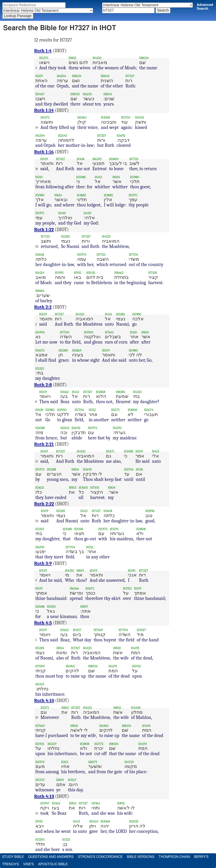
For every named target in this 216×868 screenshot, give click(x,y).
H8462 (119, 273)
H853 (73, 487)
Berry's (201, 857)
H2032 (134, 821)
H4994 (40, 332)
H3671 (90, 588)
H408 (81, 159)
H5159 (40, 684)
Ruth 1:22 (44, 230)
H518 (139, 469)
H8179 (93, 762)
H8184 (40, 291)
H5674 (149, 410)
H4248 (136, 708)
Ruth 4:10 (44, 701)
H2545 (63, 136)
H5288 (51, 469)
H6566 (74, 588)
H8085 (121, 392)
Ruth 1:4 (43, 51)
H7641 (109, 332)
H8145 (105, 76)
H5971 (133, 195)
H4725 (129, 762)
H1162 (65, 392)
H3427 (40, 94)
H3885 (81, 195)
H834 (116, 177)
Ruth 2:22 (44, 504)
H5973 (82, 255)
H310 (39, 177)
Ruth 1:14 (44, 110)
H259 (39, 76)
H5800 (114, 159)
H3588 (81, 177)
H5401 (140, 117)
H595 (132, 570)
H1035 (91, 273)
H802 (72, 58)
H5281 (65, 236)
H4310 (70, 570)
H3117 (77, 630)
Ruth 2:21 (44, 444)
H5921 (127, 588)
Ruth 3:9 (43, 563)
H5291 (117, 428)
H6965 (70, 666)
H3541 (65, 428)
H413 (98, 177)
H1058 (106, 117)
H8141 (108, 94)
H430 (62, 213)
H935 (78, 273)
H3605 (83, 487)
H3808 (101, 392)
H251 (65, 762)
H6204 (61, 76)
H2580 (63, 350)
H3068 (105, 821)
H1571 (115, 410)
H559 (44, 159)
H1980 (135, 177)
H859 (80, 570)
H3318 (79, 529)
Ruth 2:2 (43, 307)
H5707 (40, 780)
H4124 (40, 273)
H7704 (133, 255)
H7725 (134, 159)
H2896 (150, 511)
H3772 (99, 744)
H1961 (96, 803)
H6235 (87, 94)
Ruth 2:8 (43, 385)
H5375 (44, 58)
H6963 (82, 117)
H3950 (89, 332)
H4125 (97, 58)
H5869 (77, 350)
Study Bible (13, 857)
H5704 (129, 469)
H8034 (144, 58)
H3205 (40, 839)
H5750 (126, 117)
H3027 (141, 630)
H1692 (121, 136)
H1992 (59, 273)
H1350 (51, 607)
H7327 (130, 76)
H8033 (75, 94)
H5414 (94, 821)
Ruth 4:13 (44, 796)
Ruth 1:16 (44, 152)
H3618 (40, 255)
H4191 (135, 648)
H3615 (40, 487)
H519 (39, 588)
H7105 (153, 273)
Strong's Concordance (100, 857)
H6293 (97, 159)
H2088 (40, 428)
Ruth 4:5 (43, 623)
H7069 (98, 630)
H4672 (40, 350)
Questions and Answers (51, 857)
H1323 (40, 368)
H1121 (66, 839)
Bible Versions (141, 857)
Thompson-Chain (174, 857)
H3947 (45, 803)
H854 (60, 648)
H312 (92, 410)
